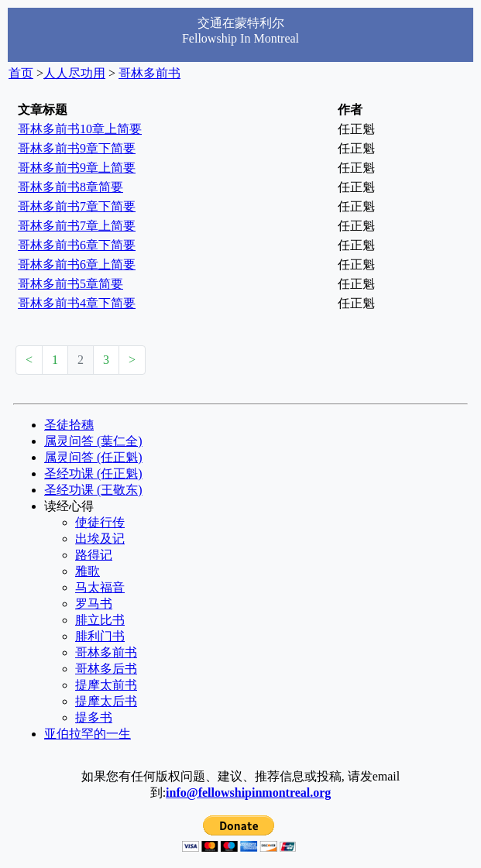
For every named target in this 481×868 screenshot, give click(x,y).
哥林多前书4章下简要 (77, 303)
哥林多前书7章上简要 (77, 226)
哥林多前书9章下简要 (77, 148)
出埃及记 (100, 539)
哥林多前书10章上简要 (80, 129)
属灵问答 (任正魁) (93, 457)
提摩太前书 (106, 685)
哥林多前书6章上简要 (77, 264)
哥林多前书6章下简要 (77, 245)
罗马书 (94, 604)
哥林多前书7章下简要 (77, 206)
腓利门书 (100, 636)
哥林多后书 (106, 669)
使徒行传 (100, 522)
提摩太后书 (106, 701)
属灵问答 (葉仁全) (93, 441)
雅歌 (88, 571)
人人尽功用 (74, 73)
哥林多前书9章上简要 (77, 168)
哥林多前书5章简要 (70, 284)
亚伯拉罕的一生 (88, 734)
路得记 (94, 555)
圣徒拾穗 (69, 425)
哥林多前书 (149, 73)
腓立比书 (100, 620)
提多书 (94, 717)
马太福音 (100, 587)
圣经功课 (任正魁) (93, 473)
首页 (21, 73)
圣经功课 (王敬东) (93, 490)
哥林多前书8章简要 (70, 187)
